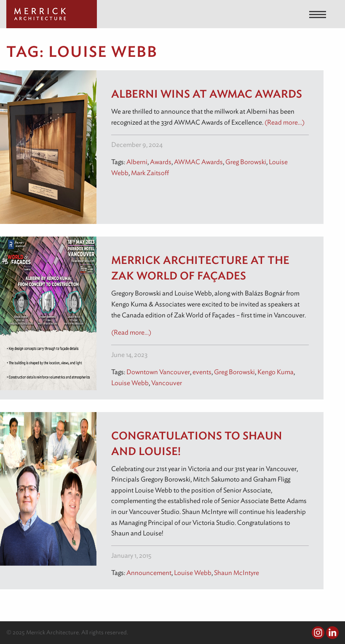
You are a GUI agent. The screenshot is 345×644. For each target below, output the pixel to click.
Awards (161, 162)
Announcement (149, 573)
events (202, 372)
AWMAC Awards (198, 162)
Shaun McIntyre (237, 573)
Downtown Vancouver (158, 372)
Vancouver (167, 383)
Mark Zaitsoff (150, 173)
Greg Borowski (246, 162)
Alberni (137, 162)
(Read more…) (285, 122)
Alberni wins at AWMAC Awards (207, 94)
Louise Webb (130, 383)
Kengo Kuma (275, 372)
